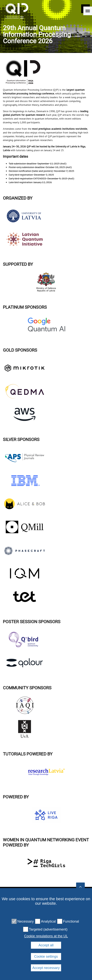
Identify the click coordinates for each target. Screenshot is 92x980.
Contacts (26, 934)
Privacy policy (46, 934)
